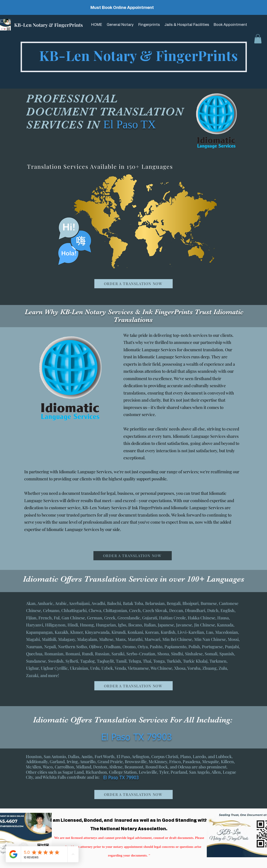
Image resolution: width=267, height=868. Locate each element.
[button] (258, 39)
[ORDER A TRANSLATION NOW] (133, 284)
